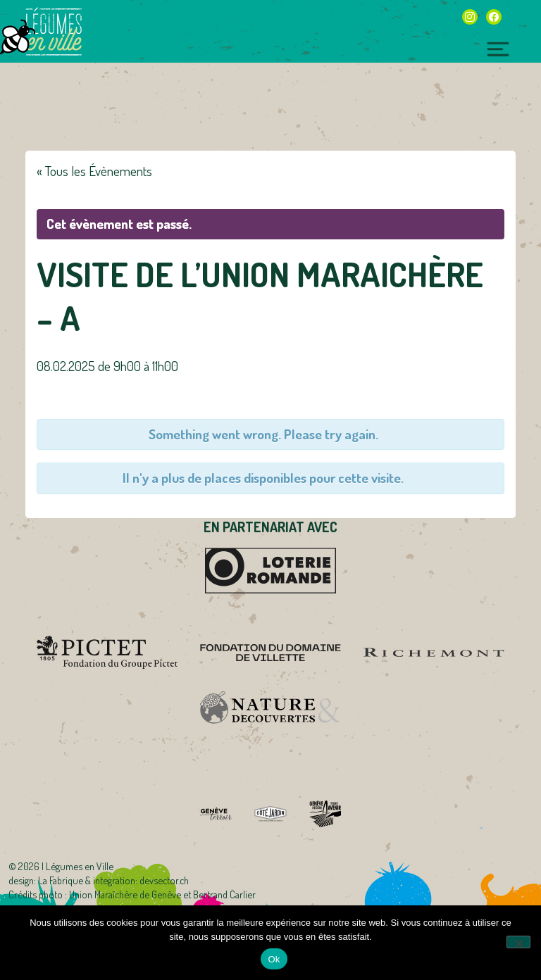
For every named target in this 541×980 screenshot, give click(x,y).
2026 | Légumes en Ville (66, 866)
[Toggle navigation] (498, 47)
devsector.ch (164, 880)
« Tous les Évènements (94, 171)
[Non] (518, 942)
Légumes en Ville (54, 32)
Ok (274, 959)
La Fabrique (61, 880)
